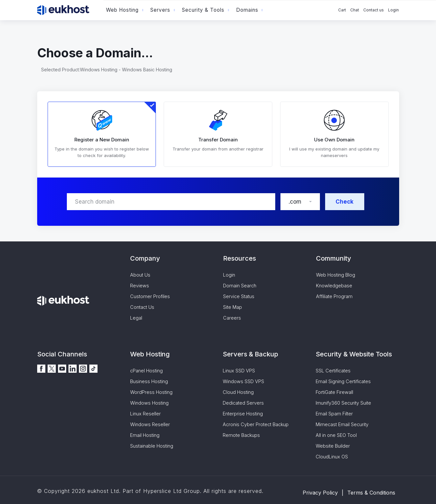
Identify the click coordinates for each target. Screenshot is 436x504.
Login (393, 10)
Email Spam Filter (334, 414)
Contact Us (142, 307)
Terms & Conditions (371, 493)
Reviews (140, 286)
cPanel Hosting (146, 371)
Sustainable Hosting (152, 446)
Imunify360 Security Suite (343, 403)
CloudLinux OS (332, 457)
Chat (355, 10)
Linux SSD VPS (239, 371)
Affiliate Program (334, 296)
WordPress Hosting (151, 392)
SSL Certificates (333, 371)
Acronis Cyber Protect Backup (256, 424)
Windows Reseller (150, 424)
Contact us (374, 10)
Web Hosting (122, 10)
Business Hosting (149, 381)
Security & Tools (203, 10)
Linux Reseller (145, 414)
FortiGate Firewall (334, 392)
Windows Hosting (149, 403)
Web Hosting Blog (336, 275)
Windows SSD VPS (243, 381)
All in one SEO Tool (336, 435)
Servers (160, 10)
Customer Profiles (150, 296)
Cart (342, 10)
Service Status (239, 296)
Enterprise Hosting (243, 414)
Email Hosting (145, 435)
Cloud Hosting (238, 392)
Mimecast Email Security (342, 424)
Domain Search (240, 286)
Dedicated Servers (243, 403)
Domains (247, 10)
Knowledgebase (334, 286)
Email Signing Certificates (343, 381)
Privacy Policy (320, 493)
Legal (136, 318)
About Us (140, 275)
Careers (232, 318)
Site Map (233, 307)
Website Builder (333, 446)
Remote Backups (241, 435)
